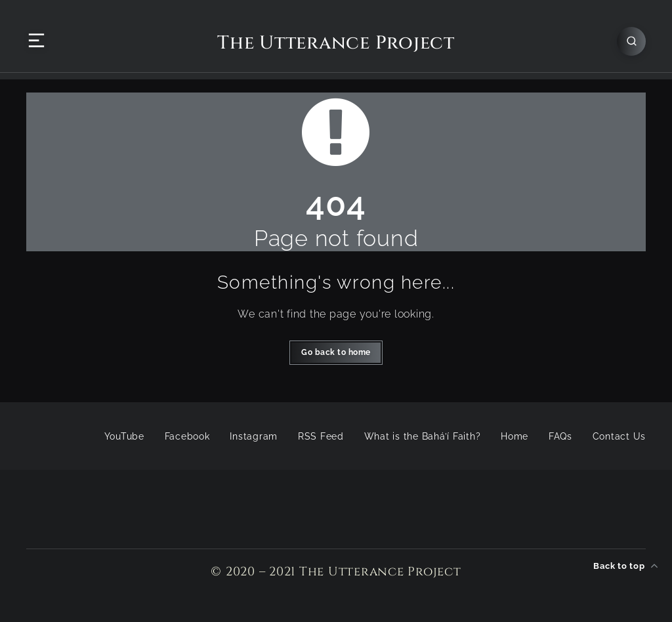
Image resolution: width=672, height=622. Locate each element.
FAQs (560, 436)
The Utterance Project (336, 43)
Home (514, 436)
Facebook (187, 436)
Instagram (254, 436)
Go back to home (336, 352)
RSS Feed (321, 436)
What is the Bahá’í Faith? (423, 436)
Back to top (626, 566)
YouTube (124, 436)
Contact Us (619, 436)
